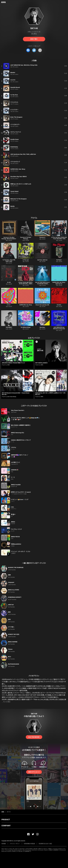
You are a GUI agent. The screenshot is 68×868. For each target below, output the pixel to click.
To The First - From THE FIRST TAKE (9, 261)
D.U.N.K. (59, 305)
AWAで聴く (34, 39)
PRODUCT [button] (6, 820)
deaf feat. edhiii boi (42, 260)
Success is (42, 237)
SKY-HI (9, 812)
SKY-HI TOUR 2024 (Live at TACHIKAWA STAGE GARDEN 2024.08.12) (42, 284)
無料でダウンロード (34, 772)
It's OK (9, 282)
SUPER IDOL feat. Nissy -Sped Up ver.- (59, 283)
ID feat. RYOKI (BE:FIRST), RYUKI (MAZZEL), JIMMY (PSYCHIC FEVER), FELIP (26, 284)
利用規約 (4, 844)
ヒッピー (9, 305)
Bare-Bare (42, 327)
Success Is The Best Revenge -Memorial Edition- (9, 238)
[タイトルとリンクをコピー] (40, 50)
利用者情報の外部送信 (29, 844)
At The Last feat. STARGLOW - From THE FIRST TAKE (59, 238)
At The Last (26, 260)
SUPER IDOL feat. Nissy (26, 305)
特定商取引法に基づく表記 (45, 844)
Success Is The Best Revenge (26, 238)
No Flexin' (59, 260)
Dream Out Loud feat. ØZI (42, 305)
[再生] (6, 66)
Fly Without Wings (26, 327)
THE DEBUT (9, 327)
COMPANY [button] (6, 826)
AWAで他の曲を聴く (34, 737)
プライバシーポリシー (15, 844)
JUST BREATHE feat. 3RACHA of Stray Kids (59, 328)
